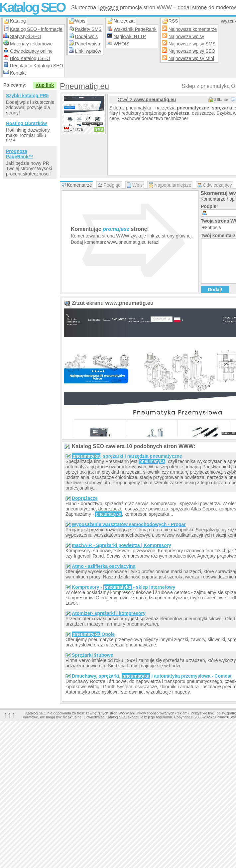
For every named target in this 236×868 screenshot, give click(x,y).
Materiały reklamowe (31, 44)
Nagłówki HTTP (130, 36)
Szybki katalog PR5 (27, 96)
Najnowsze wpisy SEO (192, 51)
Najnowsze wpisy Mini (191, 58)
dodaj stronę (192, 7)
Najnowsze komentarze (193, 29)
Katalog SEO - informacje (36, 29)
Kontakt (18, 73)
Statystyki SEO (25, 36)
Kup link (45, 85)
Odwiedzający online (31, 51)
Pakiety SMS (88, 29)
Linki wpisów (88, 51)
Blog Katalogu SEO (30, 58)
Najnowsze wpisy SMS (192, 44)
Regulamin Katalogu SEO (37, 66)
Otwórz (147, 100)
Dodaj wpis (86, 36)
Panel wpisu (88, 44)
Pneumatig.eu (84, 86)
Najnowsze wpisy (186, 36)
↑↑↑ (9, 715)
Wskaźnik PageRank (135, 29)
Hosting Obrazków (26, 123)
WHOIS (121, 44)
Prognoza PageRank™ (20, 154)
